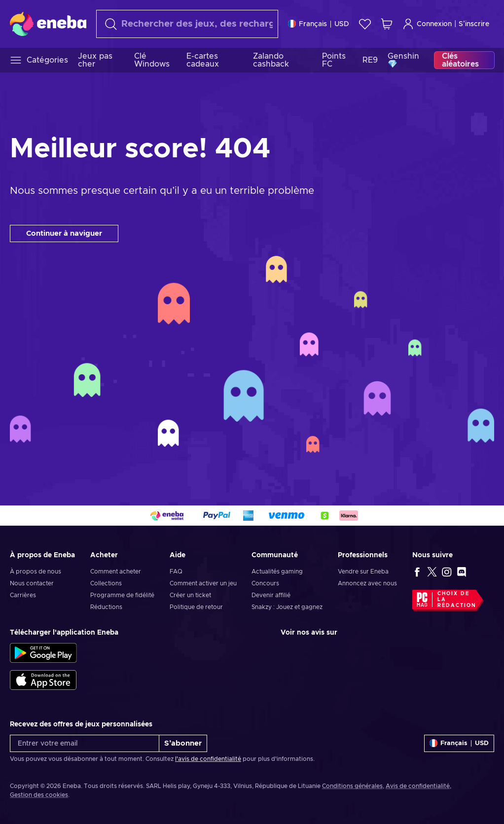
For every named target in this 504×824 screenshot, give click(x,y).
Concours (265, 583)
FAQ (176, 572)
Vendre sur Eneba (363, 572)
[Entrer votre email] (85, 743)
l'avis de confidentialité (208, 759)
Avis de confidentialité (418, 786)
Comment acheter (116, 572)
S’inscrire (474, 24)
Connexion (427, 24)
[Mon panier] (387, 24)
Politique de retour (196, 607)
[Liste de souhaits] (365, 24)
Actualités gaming (277, 572)
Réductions (106, 607)
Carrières (23, 595)
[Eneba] (48, 24)
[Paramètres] (319, 24)
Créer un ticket (190, 595)
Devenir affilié (271, 595)
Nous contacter (32, 583)
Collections (106, 583)
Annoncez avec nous (367, 583)
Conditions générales (352, 786)
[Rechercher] (187, 24)
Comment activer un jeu (203, 583)
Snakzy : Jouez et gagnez (287, 607)
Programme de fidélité (122, 595)
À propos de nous (36, 572)
